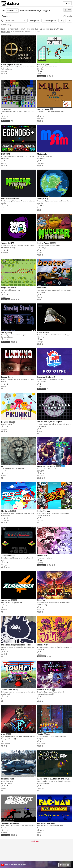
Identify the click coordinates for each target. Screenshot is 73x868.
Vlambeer (40, 248)
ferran (3, 292)
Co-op (62, 21)
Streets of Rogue (44, 734)
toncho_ (4, 203)
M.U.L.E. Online (43, 109)
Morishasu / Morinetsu (45, 558)
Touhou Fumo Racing (10, 690)
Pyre (3, 734)
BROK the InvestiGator (46, 466)
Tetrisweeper (6, 109)
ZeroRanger (6, 600)
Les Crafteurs (41, 382)
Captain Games (6, 783)
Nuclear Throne (43, 243)
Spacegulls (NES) (8, 243)
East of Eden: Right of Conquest (50, 422)
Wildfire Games (7, 69)
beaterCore (41, 288)
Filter (68, 10)
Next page (35, 841)
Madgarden (5, 158)
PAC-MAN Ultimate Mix (47, 823)
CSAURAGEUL (42, 426)
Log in (67, 3)
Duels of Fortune (44, 511)
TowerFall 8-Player (44, 690)
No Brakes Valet (7, 779)
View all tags (7, 24)
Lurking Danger (7, 377)
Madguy (40, 739)
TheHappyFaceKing (44, 783)
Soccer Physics (43, 64)
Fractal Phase (6, 516)
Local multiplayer (49, 21)
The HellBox (41, 292)
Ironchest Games (7, 337)
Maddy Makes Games (44, 694)
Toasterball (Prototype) (46, 377)
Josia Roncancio (7, 471)
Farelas (4, 382)
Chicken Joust (43, 645)
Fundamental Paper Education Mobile (16, 645)
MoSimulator (42, 154)
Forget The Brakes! (9, 288)
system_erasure (6, 605)
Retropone (41, 828)
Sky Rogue (5, 511)
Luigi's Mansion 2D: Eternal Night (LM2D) (54, 779)
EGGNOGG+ (6, 154)
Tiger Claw (41, 600)
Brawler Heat (42, 556)
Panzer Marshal (43, 332)
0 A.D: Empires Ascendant (12, 64)
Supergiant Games (7, 739)
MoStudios (41, 158)
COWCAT (40, 471)
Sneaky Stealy (7, 332)
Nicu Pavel (41, 337)
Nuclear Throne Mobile (10, 199)
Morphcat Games (7, 248)
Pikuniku (5, 422)
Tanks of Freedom (8, 556)
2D (69, 21)
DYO (3, 466)
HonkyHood (5, 694)
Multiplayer (35, 21)
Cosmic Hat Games (44, 516)
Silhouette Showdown (10, 823)
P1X (3, 560)
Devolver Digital (7, 424)
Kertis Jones (5, 114)
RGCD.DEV (41, 605)
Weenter (4, 828)
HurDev (4, 649)
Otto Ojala (41, 69)
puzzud (40, 114)
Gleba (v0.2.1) (42, 199)
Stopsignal (41, 649)
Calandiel (40, 203)
